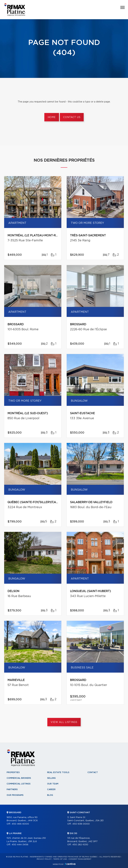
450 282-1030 (80, 845)
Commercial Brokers (19, 778)
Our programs (15, 795)
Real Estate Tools (58, 772)
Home (52, 117)
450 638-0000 (81, 824)
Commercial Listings (19, 784)
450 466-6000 (20, 824)
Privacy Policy (44, 859)
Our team (53, 784)
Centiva (70, 864)
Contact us (72, 117)
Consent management (80, 859)
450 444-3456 (20, 845)
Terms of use (60, 859)
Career (51, 789)
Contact (93, 772)
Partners (12, 789)
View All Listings (64, 722)
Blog (50, 795)
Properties (13, 772)
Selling (51, 778)
